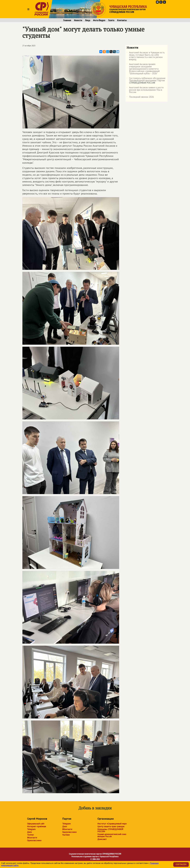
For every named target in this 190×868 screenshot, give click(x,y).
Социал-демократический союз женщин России (112, 835)
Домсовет (102, 839)
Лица (88, 20)
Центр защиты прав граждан (111, 826)
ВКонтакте (32, 838)
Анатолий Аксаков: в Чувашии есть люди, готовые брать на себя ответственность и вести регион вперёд (146, 56)
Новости (78, 20)
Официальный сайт (36, 824)
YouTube (66, 835)
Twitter (30, 835)
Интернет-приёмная (37, 826)
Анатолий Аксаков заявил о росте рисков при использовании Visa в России (145, 90)
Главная (67, 20)
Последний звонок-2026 (140, 97)
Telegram (31, 829)
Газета (111, 20)
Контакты (122, 20)
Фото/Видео (99, 20)
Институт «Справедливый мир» (112, 824)
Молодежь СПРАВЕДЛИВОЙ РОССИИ (110, 830)
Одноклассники (34, 840)
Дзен (29, 832)
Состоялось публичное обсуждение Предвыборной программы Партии (146, 81)
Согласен (181, 864)
